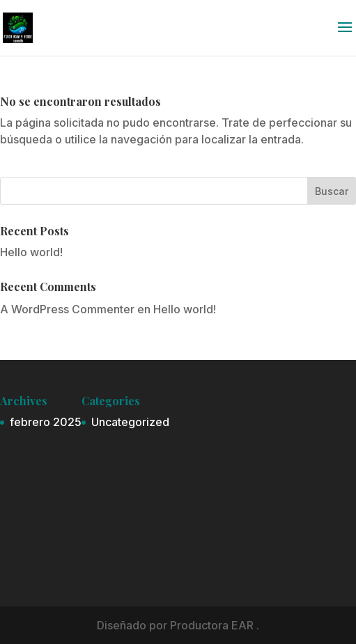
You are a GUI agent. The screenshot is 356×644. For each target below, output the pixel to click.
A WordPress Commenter (67, 309)
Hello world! (31, 252)
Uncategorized (130, 422)
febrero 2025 (46, 422)
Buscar (332, 191)
